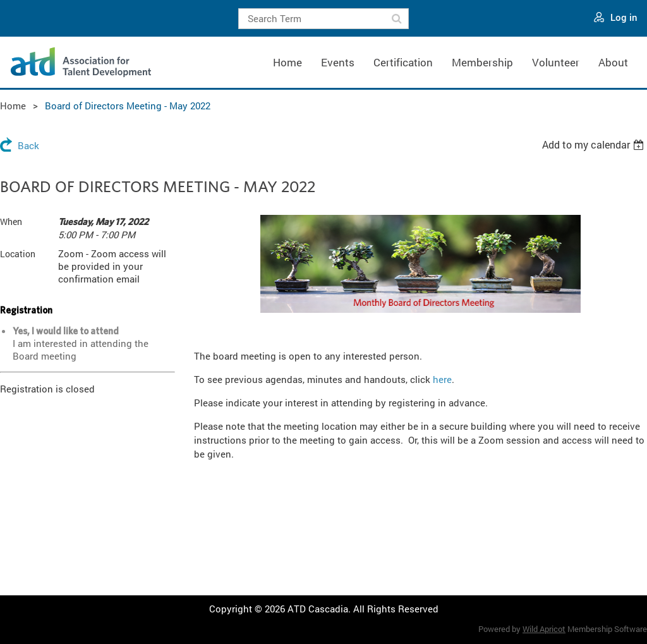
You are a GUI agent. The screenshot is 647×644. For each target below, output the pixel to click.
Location (18, 254)
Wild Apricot (544, 629)
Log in (624, 17)
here (442, 379)
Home (13, 106)
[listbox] (595, 145)
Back (28, 145)
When (11, 222)
